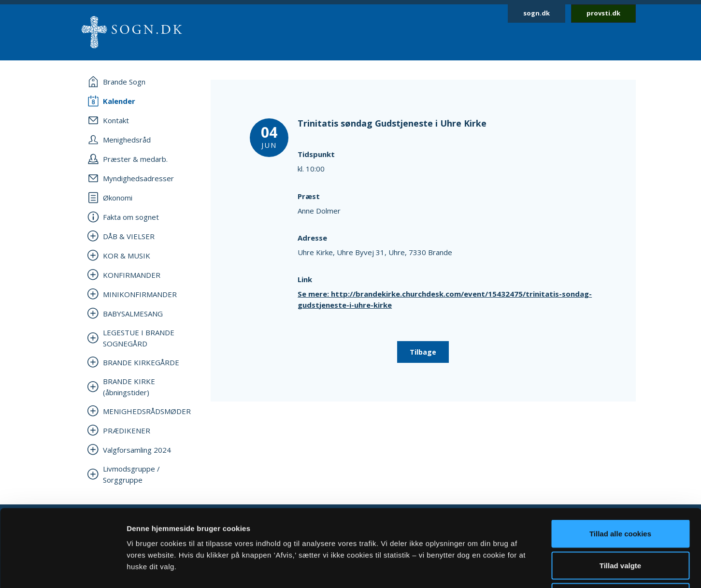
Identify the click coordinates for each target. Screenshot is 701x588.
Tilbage (423, 352)
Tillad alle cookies (620, 461)
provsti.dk (603, 13)
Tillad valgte (620, 493)
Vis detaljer (502, 569)
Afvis (621, 524)
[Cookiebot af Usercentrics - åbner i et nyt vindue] (63, 569)
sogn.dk (536, 13)
